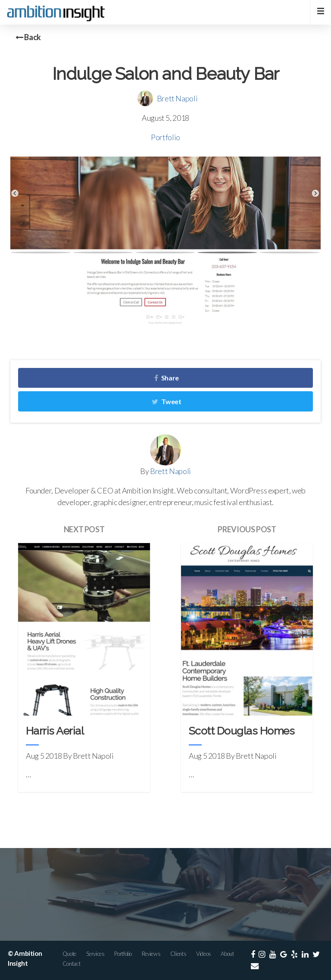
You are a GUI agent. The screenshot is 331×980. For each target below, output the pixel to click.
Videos (204, 954)
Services (95, 954)
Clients (178, 954)
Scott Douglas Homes (242, 731)
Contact (71, 964)
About (227, 954)
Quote (69, 954)
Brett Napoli (177, 98)
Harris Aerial (55, 731)
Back (28, 37)
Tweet (166, 401)
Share (167, 378)
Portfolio (165, 137)
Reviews (151, 954)
